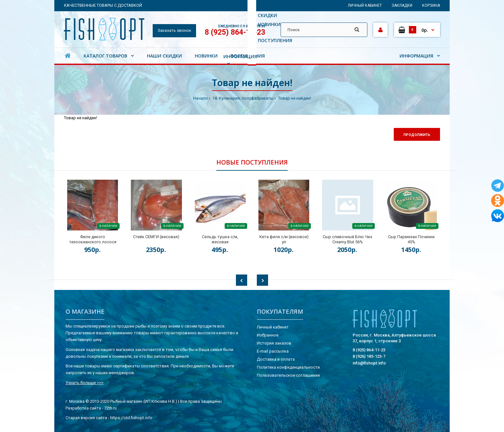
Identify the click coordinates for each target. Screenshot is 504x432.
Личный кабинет (365, 5)
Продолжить (417, 135)
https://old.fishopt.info (131, 418)
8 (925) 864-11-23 (235, 32)
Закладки (402, 5)
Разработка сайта (83, 408)
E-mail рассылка (273, 351)
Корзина (431, 5)
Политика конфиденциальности (288, 367)
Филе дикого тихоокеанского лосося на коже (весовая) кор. (93, 242)
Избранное (268, 335)
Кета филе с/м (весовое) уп (284, 239)
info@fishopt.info (369, 363)
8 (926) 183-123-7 (369, 356)
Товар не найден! (294, 98)
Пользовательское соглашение (288, 375)
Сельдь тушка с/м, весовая (220, 239)
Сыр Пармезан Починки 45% (411, 239)
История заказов (274, 343)
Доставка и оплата (276, 359)
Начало (201, 98)
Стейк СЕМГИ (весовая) (156, 237)
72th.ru (110, 408)
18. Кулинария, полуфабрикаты (243, 98)
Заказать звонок (174, 30)
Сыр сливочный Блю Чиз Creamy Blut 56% (347, 239)
